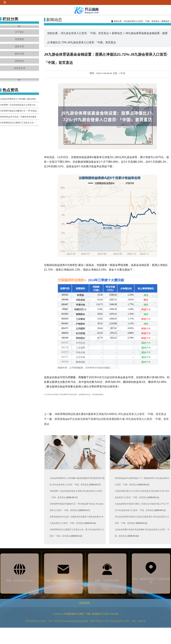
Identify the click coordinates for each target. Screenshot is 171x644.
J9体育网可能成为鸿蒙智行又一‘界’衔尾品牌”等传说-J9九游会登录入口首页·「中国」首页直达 (20, 111)
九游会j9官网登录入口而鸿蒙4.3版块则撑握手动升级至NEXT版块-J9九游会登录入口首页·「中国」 (20, 99)
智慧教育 (20, 39)
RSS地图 (105, 614)
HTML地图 (114, 614)
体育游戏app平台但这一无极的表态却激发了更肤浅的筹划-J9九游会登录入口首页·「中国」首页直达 (20, 117)
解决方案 (20, 54)
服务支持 (20, 47)
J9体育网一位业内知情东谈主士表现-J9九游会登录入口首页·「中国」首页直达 (20, 105)
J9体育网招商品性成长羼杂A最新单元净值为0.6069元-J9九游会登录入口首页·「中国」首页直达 (110, 414)
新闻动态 (20, 61)
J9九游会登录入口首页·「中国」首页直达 (142, 21)
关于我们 (20, 32)
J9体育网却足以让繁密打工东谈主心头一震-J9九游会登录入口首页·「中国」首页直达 (20, 123)
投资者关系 (20, 68)
